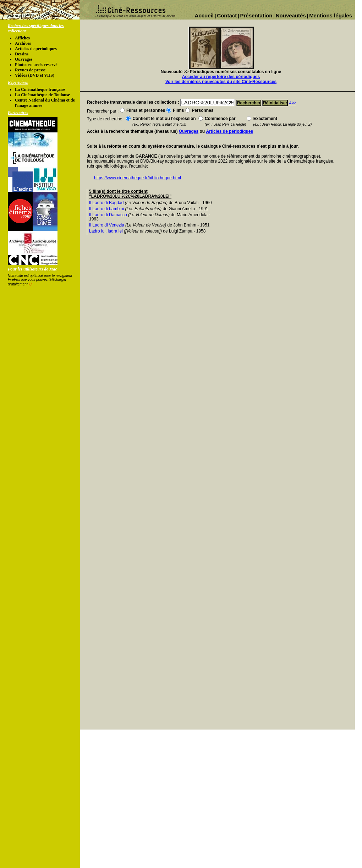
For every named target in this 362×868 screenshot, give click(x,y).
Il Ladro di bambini (106, 209)
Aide (293, 103)
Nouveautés (291, 15)
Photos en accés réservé (36, 65)
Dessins (22, 54)
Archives (23, 43)
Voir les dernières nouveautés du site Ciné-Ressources (221, 82)
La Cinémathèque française (40, 89)
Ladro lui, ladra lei (106, 231)
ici (30, 284)
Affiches (22, 38)
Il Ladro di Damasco (108, 215)
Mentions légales (331, 15)
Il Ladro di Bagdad (106, 203)
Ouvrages (24, 59)
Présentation (256, 15)
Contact (227, 15)
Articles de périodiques (36, 49)
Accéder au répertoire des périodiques (221, 77)
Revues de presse (30, 70)
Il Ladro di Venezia (107, 225)
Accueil (204, 15)
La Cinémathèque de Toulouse (42, 95)
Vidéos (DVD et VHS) (35, 75)
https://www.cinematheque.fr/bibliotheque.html (138, 178)
